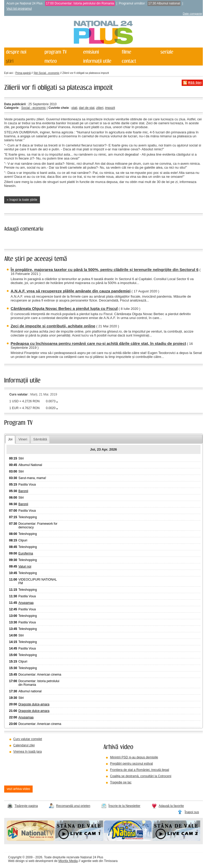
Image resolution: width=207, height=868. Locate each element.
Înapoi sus (192, 812)
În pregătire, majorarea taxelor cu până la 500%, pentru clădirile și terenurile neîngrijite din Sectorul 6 (105, 270)
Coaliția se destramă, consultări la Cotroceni (141, 776)
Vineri (23, 439)
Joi (10, 439)
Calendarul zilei (24, 745)
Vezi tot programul (19, 9)
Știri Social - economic (47, 73)
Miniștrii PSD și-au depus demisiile (134, 757)
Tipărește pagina (26, 806)
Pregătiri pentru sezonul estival (131, 764)
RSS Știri (195, 83)
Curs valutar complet (28, 739)
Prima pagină (23, 73)
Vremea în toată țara (28, 752)
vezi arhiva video (18, 789)
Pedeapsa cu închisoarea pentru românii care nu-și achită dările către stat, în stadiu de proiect (98, 343)
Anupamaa (26, 603)
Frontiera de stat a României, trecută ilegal (139, 770)
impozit (110, 108)
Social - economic (34, 108)
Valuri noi (25, 566)
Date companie (192, 14)
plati (74, 108)
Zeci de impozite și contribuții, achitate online (53, 326)
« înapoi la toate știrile (22, 200)
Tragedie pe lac (121, 782)
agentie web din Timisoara (99, 861)
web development (41, 861)
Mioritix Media (68, 861)
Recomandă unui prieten (73, 806)
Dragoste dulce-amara (34, 704)
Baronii (23, 491)
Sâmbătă (40, 439)
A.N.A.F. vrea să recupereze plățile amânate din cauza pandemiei (71, 291)
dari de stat (87, 108)
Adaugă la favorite (171, 806)
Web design (16, 861)
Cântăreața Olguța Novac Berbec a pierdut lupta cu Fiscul (64, 308)
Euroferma (26, 553)
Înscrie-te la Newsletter (125, 806)
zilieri (100, 108)
